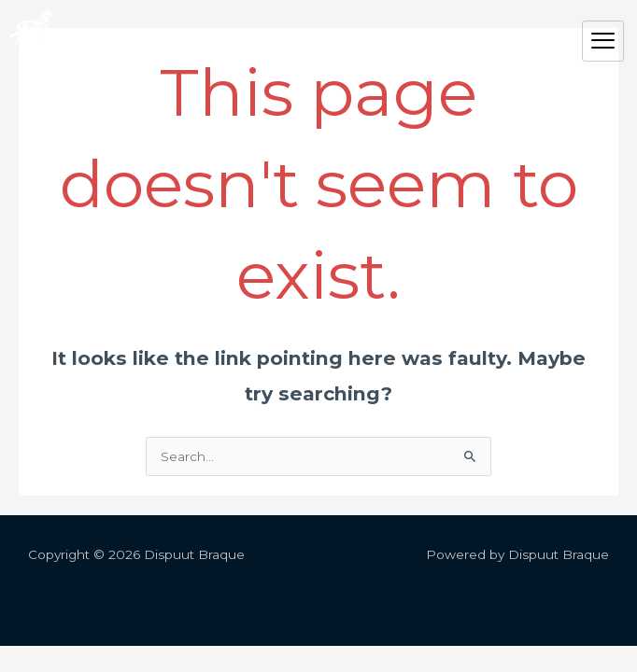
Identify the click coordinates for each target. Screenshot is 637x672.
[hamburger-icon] (603, 41)
